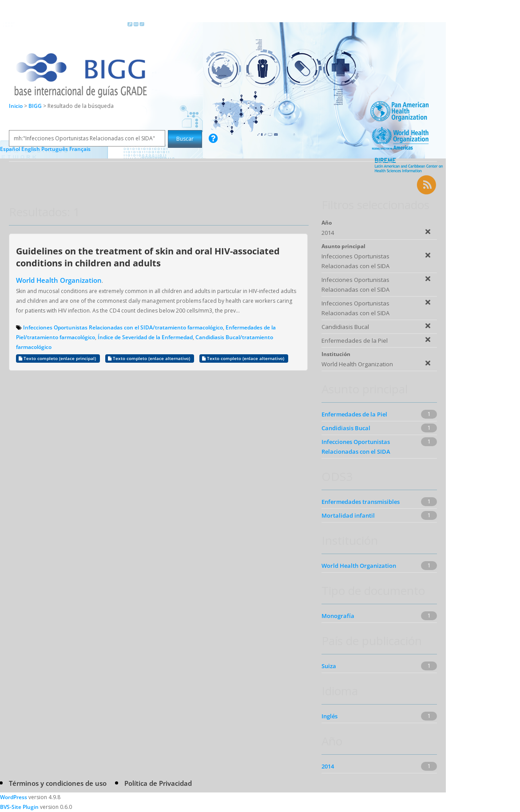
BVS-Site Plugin (19, 807)
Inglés (329, 716)
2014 (328, 766)
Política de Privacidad (158, 783)
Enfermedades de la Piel (354, 414)
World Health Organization (59, 280)
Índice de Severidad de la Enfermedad (145, 337)
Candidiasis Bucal (346, 428)
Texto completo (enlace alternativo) (150, 358)
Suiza (329, 666)
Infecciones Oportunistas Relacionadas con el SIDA (356, 447)
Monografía (338, 616)
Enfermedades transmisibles (361, 502)
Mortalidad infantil (348, 515)
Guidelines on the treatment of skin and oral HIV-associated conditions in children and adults (148, 257)
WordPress (14, 797)
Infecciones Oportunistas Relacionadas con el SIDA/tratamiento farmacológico (123, 327)
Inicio (16, 106)
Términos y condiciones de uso (58, 783)
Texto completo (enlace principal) (58, 358)
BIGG (36, 106)
